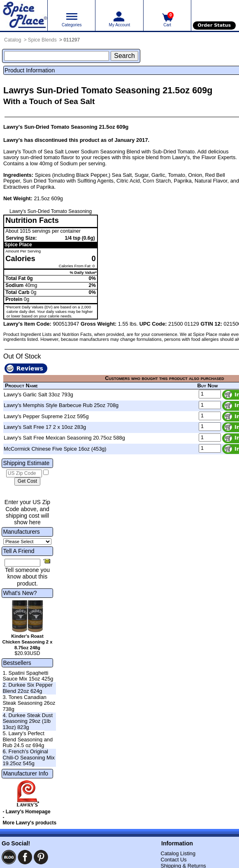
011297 (72, 40)
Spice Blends (42, 40)
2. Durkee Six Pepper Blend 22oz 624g (28, 688)
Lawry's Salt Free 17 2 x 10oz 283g (45, 427)
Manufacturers (21, 532)
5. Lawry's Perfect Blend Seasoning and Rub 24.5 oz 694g (28, 739)
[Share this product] (47, 561)
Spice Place (18, 245)
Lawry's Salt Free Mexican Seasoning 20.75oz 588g (64, 438)
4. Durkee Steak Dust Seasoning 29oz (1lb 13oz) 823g (28, 721)
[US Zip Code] (24, 474)
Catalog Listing (178, 853)
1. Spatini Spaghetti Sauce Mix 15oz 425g (28, 676)
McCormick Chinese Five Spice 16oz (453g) (55, 449)
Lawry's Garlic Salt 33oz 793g (38, 395)
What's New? (20, 593)
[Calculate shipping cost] (27, 481)
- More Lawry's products (29, 820)
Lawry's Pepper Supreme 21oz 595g (46, 416)
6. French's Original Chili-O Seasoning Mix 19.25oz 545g (29, 757)
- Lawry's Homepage (26, 812)
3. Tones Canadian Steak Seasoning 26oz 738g (29, 703)
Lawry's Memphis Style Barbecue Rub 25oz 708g (61, 405)
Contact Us (173, 860)
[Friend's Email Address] (22, 563)
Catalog (13, 40)
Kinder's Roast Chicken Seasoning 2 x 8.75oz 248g (28, 642)
